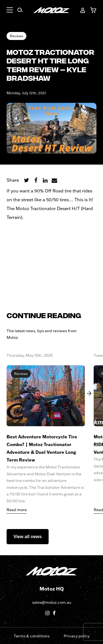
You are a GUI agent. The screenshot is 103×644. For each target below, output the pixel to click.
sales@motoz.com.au (52, 602)
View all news (28, 537)
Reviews (16, 36)
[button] (10, 11)
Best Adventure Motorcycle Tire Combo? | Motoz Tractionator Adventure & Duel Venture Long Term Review (42, 448)
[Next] (88, 393)
